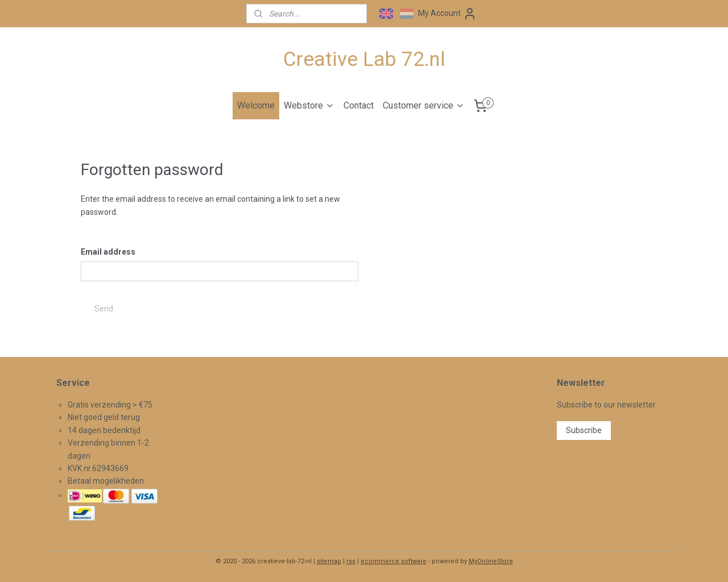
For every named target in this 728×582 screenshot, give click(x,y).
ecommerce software (394, 561)
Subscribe (584, 430)
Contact (359, 105)
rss (351, 561)
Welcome (256, 105)
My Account (447, 14)
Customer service (424, 105)
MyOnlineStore (491, 561)
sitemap (329, 561)
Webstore (309, 105)
